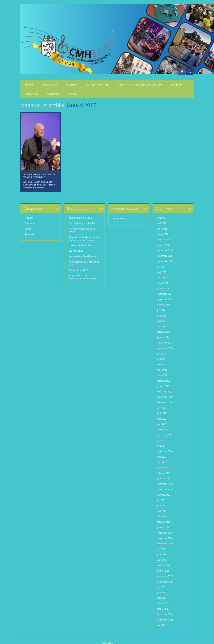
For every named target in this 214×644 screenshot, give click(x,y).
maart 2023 (163, 375)
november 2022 (165, 397)
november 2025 (165, 256)
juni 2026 (162, 218)
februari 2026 (164, 240)
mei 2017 (162, 598)
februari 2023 (164, 381)
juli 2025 (161, 267)
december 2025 (165, 250)
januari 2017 (163, 609)
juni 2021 (162, 446)
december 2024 (165, 294)
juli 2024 (161, 310)
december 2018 (165, 533)
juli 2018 (161, 549)
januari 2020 (163, 479)
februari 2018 (164, 565)
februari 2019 (164, 522)
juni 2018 (162, 555)
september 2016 (165, 620)
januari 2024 (163, 337)
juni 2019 (162, 506)
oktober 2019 (164, 495)
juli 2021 (161, 441)
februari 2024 (164, 332)
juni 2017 (162, 593)
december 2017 (165, 576)
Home (29, 84)
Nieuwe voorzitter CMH (80, 245)
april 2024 (162, 327)
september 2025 (165, 261)
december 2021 (165, 435)
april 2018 (162, 560)
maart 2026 (163, 234)
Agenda (71, 84)
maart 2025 (163, 283)
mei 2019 (162, 511)
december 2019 (165, 484)
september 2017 (165, 582)
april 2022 (162, 424)
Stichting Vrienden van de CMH (140, 84)
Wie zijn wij (49, 84)
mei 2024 (162, 321)
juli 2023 (161, 354)
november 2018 (165, 538)
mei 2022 (162, 419)
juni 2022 (162, 413)
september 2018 (165, 544)
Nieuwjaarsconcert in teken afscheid (40, 176)
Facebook (182, 72)
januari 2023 (163, 386)
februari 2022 (164, 430)
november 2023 (165, 348)
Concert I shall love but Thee (83, 223)
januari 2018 (163, 571)
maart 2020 (163, 468)
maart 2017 (163, 603)
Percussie (30, 234)
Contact (53, 94)
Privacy (74, 94)
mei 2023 (162, 365)
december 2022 (165, 392)
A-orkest (29, 218)
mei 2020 (162, 457)
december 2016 (165, 614)
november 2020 (165, 451)
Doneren (177, 84)
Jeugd (28, 229)
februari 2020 (164, 473)
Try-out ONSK (76, 251)
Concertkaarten (97, 84)
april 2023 (162, 370)
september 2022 (165, 403)
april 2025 (162, 278)
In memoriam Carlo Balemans (84, 256)
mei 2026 (162, 223)
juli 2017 (161, 587)
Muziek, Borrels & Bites (80, 218)
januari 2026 (163, 245)
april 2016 (162, 625)
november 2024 (165, 299)
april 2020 (162, 462)
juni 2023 (162, 359)
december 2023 (165, 343)
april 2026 (162, 229)
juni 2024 (162, 316)
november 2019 (165, 489)
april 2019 (162, 516)
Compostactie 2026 (78, 270)
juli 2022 (161, 408)
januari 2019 (163, 527)
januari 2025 (163, 288)
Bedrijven (32, 94)
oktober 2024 (164, 305)
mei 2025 (162, 272)
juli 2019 (161, 500)
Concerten (30, 223)
